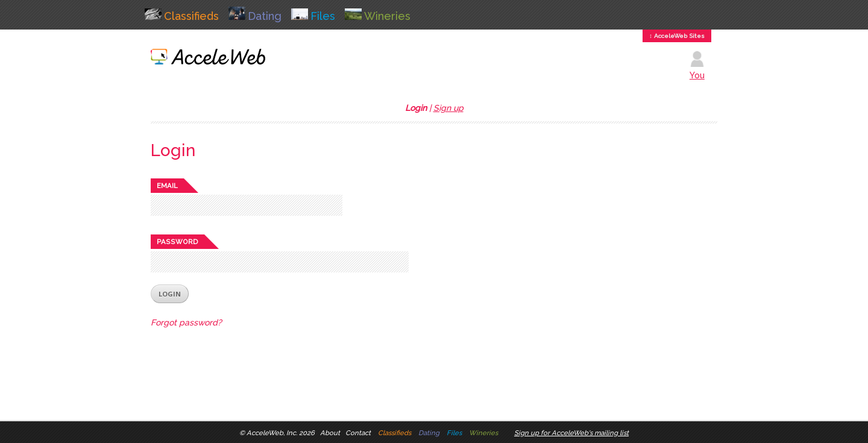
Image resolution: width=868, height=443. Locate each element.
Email (167, 186)
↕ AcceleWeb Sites (677, 36)
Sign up (448, 108)
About (330, 433)
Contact (358, 433)
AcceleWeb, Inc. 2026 (281, 433)
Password (178, 242)
